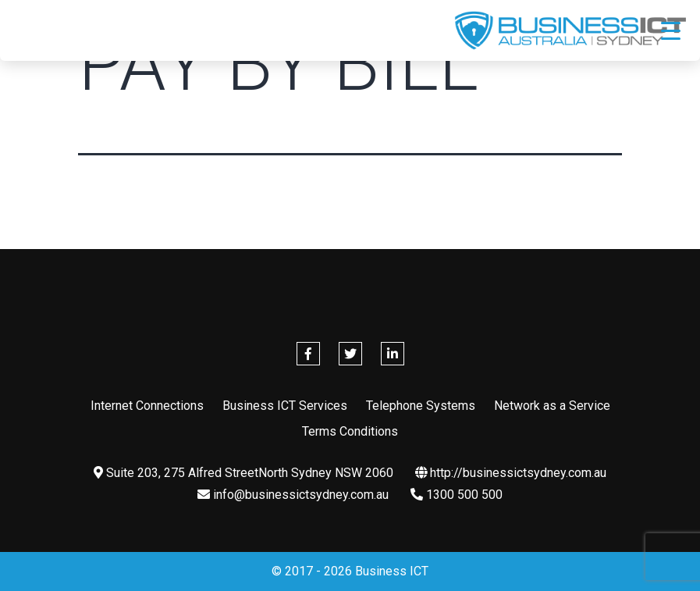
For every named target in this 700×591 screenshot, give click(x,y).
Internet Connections (147, 406)
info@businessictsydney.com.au (293, 495)
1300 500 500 (457, 495)
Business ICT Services (285, 406)
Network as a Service (552, 406)
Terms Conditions (350, 431)
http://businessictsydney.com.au (511, 473)
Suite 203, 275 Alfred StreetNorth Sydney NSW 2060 (243, 473)
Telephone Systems (421, 406)
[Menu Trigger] (671, 30)
